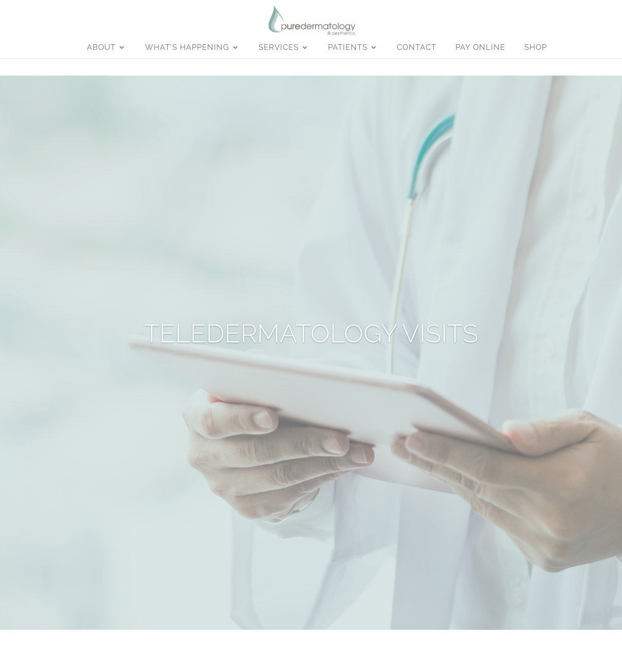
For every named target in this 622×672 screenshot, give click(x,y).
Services (279, 48)
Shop (536, 48)
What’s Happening (187, 48)
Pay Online (480, 48)
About (101, 48)
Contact (417, 48)
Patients (348, 48)
